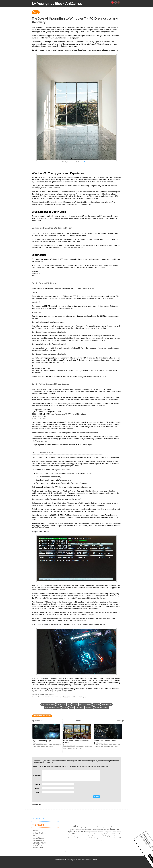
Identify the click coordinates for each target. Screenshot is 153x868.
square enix (96, 840)
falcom (110, 834)
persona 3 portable (102, 834)
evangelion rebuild (115, 838)
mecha (71, 836)
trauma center (73, 838)
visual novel (107, 827)
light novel (107, 829)
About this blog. (77, 861)
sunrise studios (99, 829)
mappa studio (84, 834)
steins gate (88, 832)
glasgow (88, 827)
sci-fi (114, 834)
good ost (89, 838)
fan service (114, 829)
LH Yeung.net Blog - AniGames (57, 4)
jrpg (93, 829)
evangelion (82, 827)
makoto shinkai (87, 829)
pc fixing (65, 708)
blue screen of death (48, 705)
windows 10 (80, 708)
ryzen (72, 708)
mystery (90, 840)
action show (78, 829)
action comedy (117, 832)
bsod (69, 705)
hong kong (101, 827)
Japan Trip (37, 845)
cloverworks (92, 834)
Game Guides (39, 840)
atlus (75, 826)
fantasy (77, 834)
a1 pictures (109, 832)
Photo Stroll (38, 848)
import (102, 840)
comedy (118, 834)
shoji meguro (96, 838)
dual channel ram (85, 705)
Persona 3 (114, 827)
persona (70, 827)
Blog (36, 12)
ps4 (86, 840)
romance (117, 836)
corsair (75, 705)
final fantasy (104, 836)
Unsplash (87, 162)
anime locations (105, 838)
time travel (94, 827)
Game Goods (38, 838)
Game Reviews (39, 843)
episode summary (76, 831)
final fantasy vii (101, 832)
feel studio (84, 836)
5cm (79, 838)
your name (97, 836)
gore (70, 834)
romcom (78, 836)
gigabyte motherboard (52, 708)
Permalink (36, 697)
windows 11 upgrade (102, 708)
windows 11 (89, 708)
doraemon (83, 838)
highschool (111, 836)
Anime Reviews (39, 833)
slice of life (90, 836)
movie (94, 832)
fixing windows (107, 705)
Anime (35, 831)
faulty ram (96, 705)
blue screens (61, 705)
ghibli (73, 834)
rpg (74, 836)
